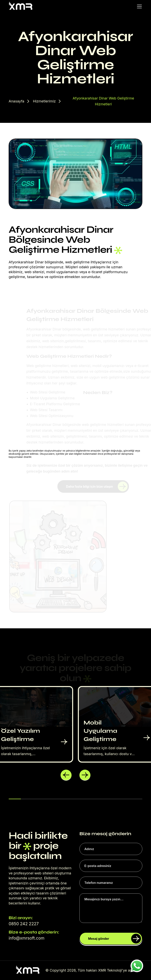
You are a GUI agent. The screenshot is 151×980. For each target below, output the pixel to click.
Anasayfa (16, 101)
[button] (66, 775)
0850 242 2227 (24, 924)
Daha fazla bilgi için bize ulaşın (98, 486)
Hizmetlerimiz (44, 101)
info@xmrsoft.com (27, 938)
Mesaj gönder (115, 939)
